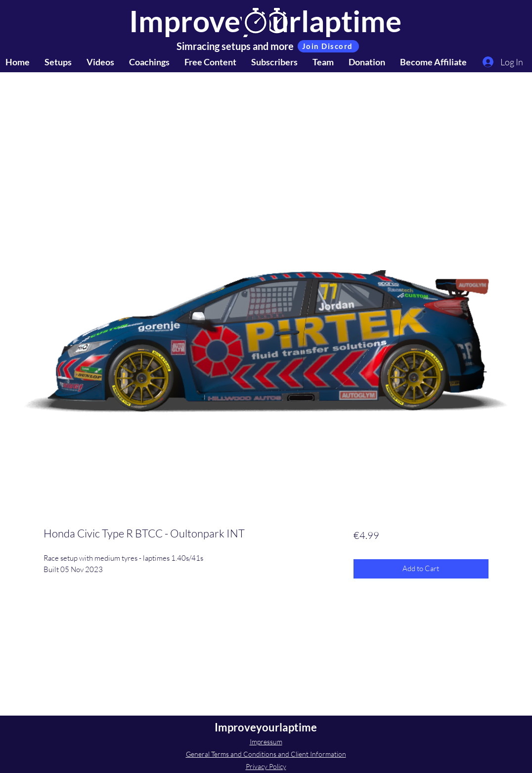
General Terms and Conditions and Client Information (266, 754)
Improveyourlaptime (266, 727)
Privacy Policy (266, 766)
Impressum (266, 742)
